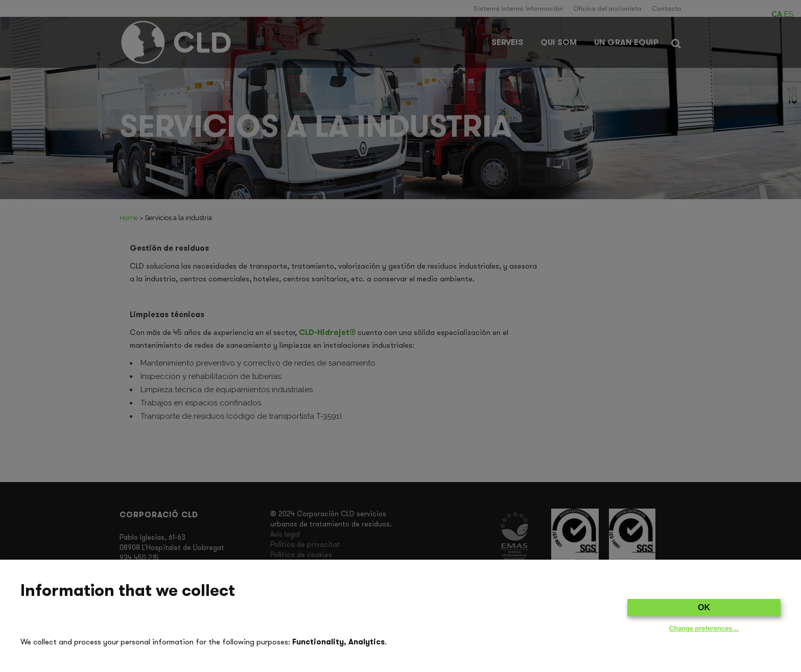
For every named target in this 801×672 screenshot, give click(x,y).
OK (704, 607)
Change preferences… (704, 628)
